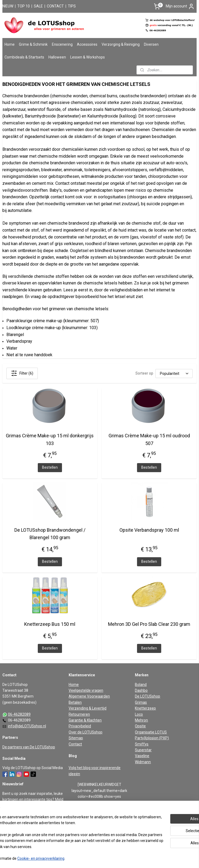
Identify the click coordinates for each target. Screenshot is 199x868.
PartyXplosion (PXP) (152, 738)
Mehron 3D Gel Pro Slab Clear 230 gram (149, 624)
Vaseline (142, 756)
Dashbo (141, 690)
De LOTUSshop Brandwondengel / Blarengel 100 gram (50, 534)
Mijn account (180, 6)
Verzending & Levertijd (88, 708)
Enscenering (62, 44)
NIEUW (8, 6)
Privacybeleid (80, 726)
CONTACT (55, 6)
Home (10, 44)
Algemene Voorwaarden (89, 696)
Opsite (140, 726)
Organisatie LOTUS (151, 732)
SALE (38, 6)
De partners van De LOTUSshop (29, 747)
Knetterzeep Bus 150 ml (50, 624)
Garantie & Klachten (85, 720)
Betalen (75, 702)
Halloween (57, 57)
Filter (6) (22, 373)
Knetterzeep (145, 708)
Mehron (141, 720)
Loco (139, 714)
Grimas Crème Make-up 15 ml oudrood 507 (149, 439)
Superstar (143, 750)
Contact (75, 744)
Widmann (143, 762)
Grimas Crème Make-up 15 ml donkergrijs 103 (50, 439)
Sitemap (76, 738)
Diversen (151, 44)
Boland (141, 685)
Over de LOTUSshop (86, 732)
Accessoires (87, 44)
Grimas (141, 702)
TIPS (72, 6)
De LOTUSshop (148, 696)
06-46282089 (19, 714)
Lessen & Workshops (88, 57)
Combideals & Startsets (24, 57)
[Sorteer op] (174, 374)
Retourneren (79, 714)
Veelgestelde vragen (86, 690)
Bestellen (50, 467)
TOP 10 (24, 6)
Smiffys (142, 744)
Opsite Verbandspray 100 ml (149, 530)
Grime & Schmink (33, 44)
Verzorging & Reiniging (121, 44)
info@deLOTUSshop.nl (27, 726)
